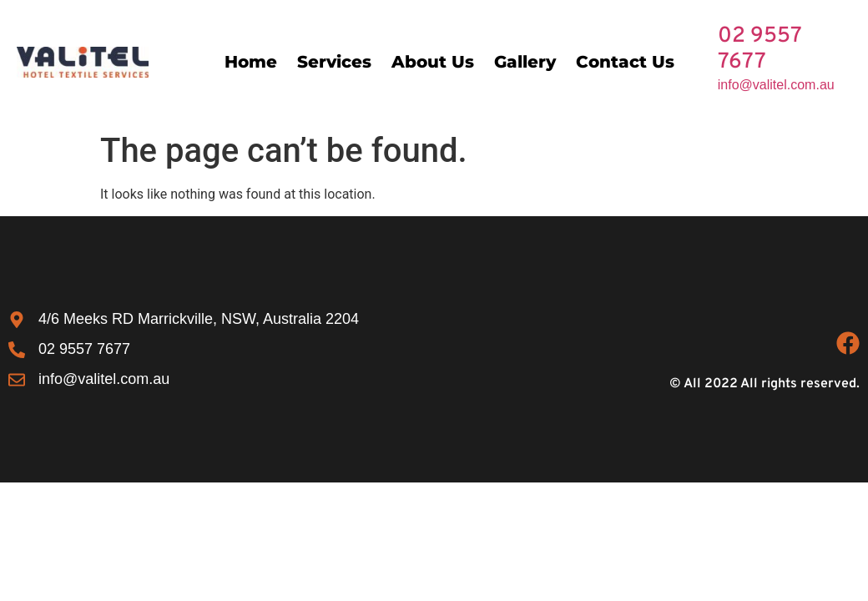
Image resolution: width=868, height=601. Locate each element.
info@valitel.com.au (776, 85)
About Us (433, 62)
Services (334, 62)
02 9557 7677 (759, 49)
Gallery (525, 62)
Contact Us (625, 62)
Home (251, 62)
